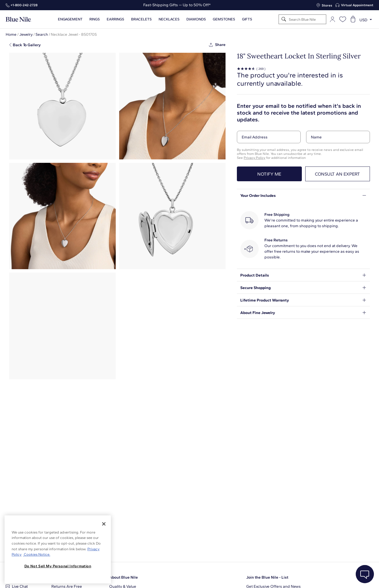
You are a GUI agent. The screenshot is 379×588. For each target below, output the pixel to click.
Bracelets (141, 19)
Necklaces (169, 19)
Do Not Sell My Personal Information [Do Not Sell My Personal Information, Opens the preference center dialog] (58, 566)
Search (42, 34)
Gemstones (224, 19)
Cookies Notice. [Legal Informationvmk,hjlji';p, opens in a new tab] (37, 554)
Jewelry (26, 34)
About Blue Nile (124, 577)
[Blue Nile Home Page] (18, 19)
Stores (327, 5)
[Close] (104, 524)
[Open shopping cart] (353, 19)
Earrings (115, 19)
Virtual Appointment (357, 5)
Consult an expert (337, 174)
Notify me (269, 174)
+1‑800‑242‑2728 (24, 5)
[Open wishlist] (343, 19)
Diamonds (196, 19)
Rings (95, 19)
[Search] (284, 19)
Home (11, 34)
